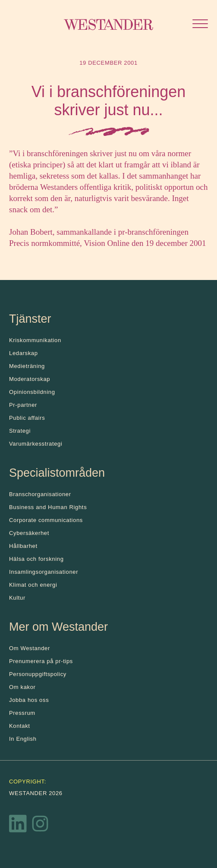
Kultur (17, 598)
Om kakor (22, 687)
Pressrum (22, 713)
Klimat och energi (33, 585)
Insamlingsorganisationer (44, 572)
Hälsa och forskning (36, 559)
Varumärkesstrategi (36, 444)
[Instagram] (40, 826)
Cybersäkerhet (29, 533)
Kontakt (20, 726)
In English (23, 739)
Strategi (20, 431)
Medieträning (27, 366)
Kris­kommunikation (35, 340)
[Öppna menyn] (200, 25)
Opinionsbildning (32, 392)
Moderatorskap (30, 379)
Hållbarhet (23, 546)
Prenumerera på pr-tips (41, 661)
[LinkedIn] (18, 826)
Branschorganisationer (40, 494)
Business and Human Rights (48, 507)
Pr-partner (23, 405)
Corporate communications (46, 520)
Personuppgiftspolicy (38, 674)
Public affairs (27, 418)
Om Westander (30, 648)
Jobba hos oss (29, 700)
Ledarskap (24, 353)
